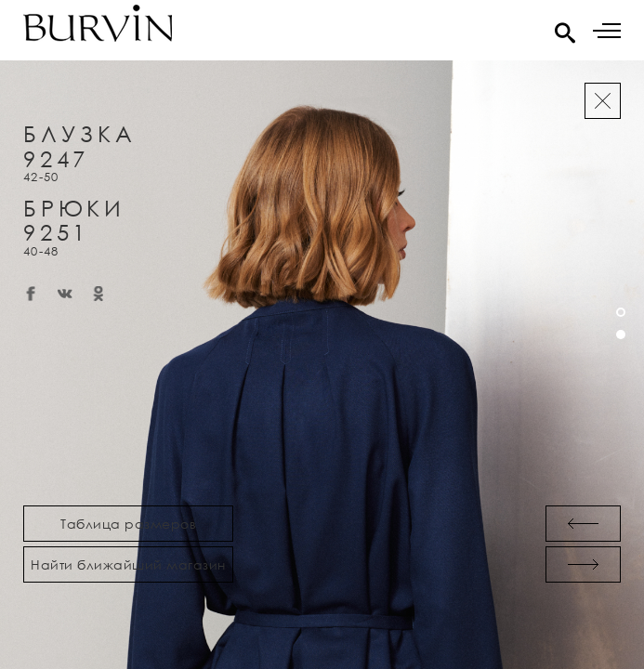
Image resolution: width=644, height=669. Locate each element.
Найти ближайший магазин (128, 564)
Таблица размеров (128, 524)
